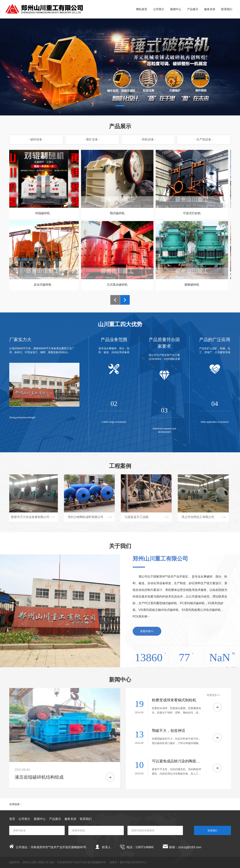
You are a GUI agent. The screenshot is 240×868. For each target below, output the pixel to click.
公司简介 (159, 9)
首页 (12, 819)
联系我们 (227, 9)
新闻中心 (176, 9)
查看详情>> (147, 631)
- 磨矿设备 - (92, 139)
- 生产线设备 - (204, 139)
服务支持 (210, 9)
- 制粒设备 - (148, 139)
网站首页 (142, 9)
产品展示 (193, 9)
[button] (120, 106)
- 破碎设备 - (36, 139)
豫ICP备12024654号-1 (133, 862)
